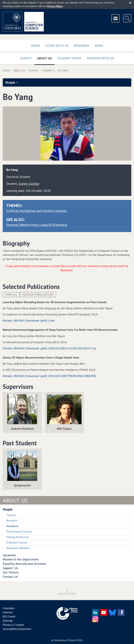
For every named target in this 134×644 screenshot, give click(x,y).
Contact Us (10, 577)
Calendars (9, 608)
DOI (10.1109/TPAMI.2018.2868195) (73, 376)
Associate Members (18, 548)
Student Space (69, 58)
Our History (11, 572)
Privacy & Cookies (13, 625)
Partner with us (100, 58)
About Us (46, 57)
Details (8, 320)
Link (52, 320)
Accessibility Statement (17, 629)
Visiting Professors (18, 537)
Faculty (11, 515)
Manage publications (38, 294)
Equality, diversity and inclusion (24, 564)
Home (35, 46)
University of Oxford (65, 640)
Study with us (57, 46)
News (99, 46)
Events (26, 58)
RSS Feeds (9, 616)
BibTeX (19, 320)
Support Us (10, 568)
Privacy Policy (55, 6)
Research (82, 46)
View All (11, 294)
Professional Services (19, 531)
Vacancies (9, 555)
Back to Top (67, 592)
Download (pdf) (37, 320)
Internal (8, 612)
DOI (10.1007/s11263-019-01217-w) (73, 348)
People (33, 71)
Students (48, 71)
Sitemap (8, 621)
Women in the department (21, 559)
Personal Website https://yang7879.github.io (37, 225)
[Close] (130, 3)
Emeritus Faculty (17, 542)
